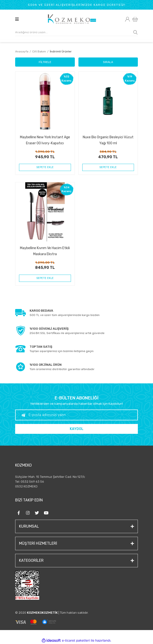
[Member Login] (127, 19)
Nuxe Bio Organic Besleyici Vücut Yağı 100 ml (108, 140)
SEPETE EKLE (45, 167)
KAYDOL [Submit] (77, 429)
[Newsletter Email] (76, 415)
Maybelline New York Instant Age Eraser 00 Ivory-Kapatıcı (45, 140)
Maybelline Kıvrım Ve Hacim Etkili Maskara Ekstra (45, 251)
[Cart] (135, 19)
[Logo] (72, 19)
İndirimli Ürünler (61, 51)
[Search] (76, 32)
